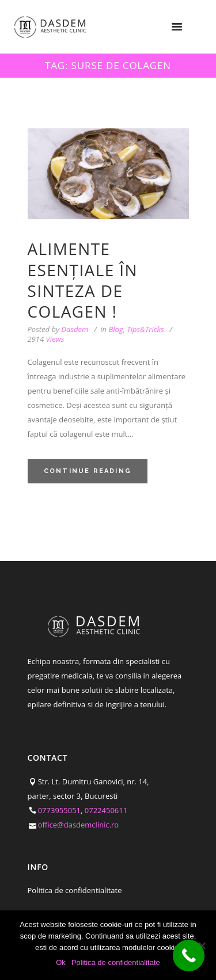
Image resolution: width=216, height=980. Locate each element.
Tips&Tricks (145, 329)
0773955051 (59, 810)
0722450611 (106, 810)
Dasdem (75, 329)
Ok (61, 962)
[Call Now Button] (189, 956)
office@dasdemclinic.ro (79, 825)
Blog (115, 329)
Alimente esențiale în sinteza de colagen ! (83, 280)
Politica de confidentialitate (75, 890)
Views (46, 339)
